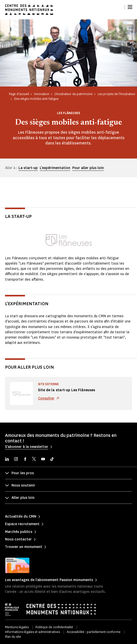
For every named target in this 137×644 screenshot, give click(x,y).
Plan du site (13, 637)
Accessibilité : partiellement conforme (94, 632)
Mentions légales (17, 627)
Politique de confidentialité (54, 627)
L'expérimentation (55, 168)
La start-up (28, 168)
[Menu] (130, 7)
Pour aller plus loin (88, 168)
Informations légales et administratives (32, 632)
